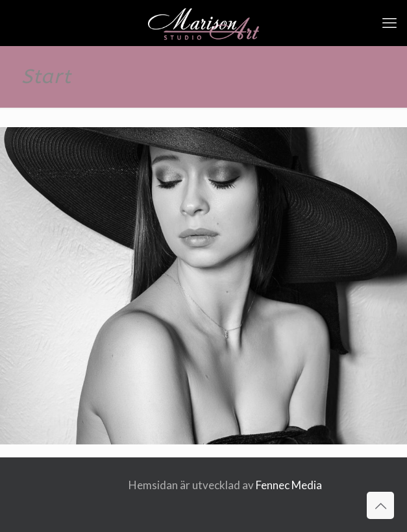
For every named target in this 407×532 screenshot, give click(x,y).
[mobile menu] (389, 23)
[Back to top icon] (380, 505)
